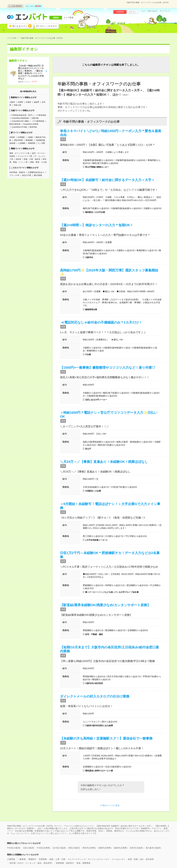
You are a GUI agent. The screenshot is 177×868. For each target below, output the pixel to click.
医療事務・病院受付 (65, 863)
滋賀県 (36, 102)
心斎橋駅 (22, 143)
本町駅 (12, 137)
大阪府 (12, 102)
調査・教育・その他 (38, 162)
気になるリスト (22, 26)
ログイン (133, 12)
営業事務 (43, 859)
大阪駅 (30, 137)
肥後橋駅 (29, 140)
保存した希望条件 (48, 26)
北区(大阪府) (29, 848)
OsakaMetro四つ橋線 (20, 121)
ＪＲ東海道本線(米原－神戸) (21, 115)
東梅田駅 (32, 143)
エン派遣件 (15, 6)
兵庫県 (20, 102)
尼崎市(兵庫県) (105, 848)
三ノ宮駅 (41, 143)
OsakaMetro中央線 (19, 127)
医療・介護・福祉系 (32, 159)
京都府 (28, 102)
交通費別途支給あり (36, 172)
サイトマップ (165, 11)
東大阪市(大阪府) (153, 848)
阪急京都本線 (15, 124)
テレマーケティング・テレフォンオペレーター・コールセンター (97, 859)
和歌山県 (18, 105)
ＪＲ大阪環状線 (38, 121)
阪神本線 (33, 127)
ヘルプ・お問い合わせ (149, 11)
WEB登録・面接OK (17, 172)
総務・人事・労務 (57, 859)
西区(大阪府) (74, 848)
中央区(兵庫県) (43, 848)
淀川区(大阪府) (59, 848)
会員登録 (120, 12)
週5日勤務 (38, 175)
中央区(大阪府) (14, 848)
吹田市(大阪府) (137, 848)
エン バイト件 (34, 6)
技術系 (18, 159)
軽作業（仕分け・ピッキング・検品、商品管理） (32, 863)
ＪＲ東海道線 (40, 115)
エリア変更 (69, 18)
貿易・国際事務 (83, 863)
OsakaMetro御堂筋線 (20, 118)
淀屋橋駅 (21, 137)
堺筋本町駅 (18, 140)
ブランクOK (14, 175)
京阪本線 (35, 118)
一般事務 (22, 859)
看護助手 (32, 859)
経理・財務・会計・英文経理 (141, 859)
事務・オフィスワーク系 (19, 153)
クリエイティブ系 (25, 156)
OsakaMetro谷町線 (31, 124)
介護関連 (11, 859)
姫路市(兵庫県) (121, 848)
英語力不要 (27, 175)
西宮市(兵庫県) (89, 848)
